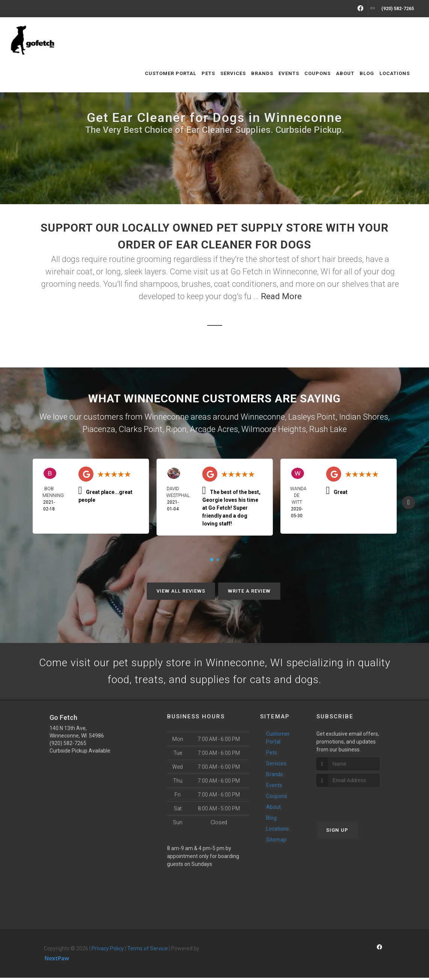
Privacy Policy (108, 951)
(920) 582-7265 (68, 745)
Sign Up (337, 832)
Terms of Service (148, 951)
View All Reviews (181, 591)
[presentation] (356, 803)
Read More (281, 296)
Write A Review (249, 591)
